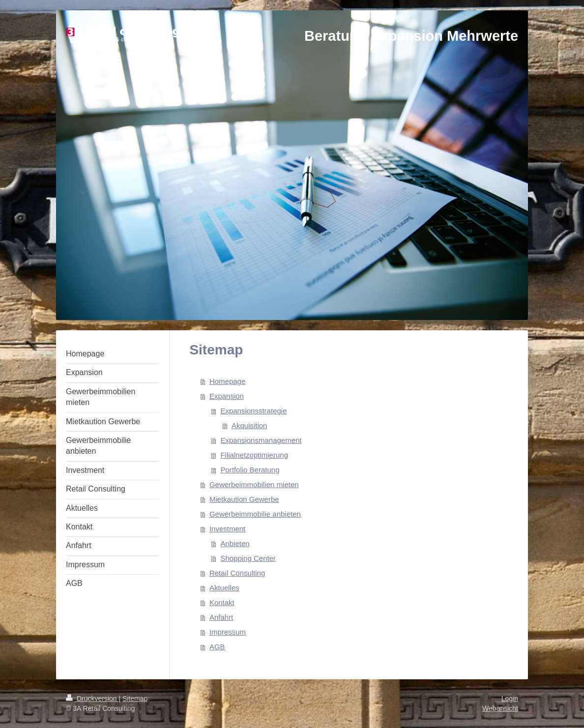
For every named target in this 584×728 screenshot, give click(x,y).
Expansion (227, 396)
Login (510, 699)
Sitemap (135, 699)
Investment (227, 529)
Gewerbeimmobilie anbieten (255, 514)
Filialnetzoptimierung (254, 455)
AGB (217, 647)
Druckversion (92, 699)
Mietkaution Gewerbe (244, 499)
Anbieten (235, 543)
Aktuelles (224, 588)
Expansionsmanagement (261, 440)
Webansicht (500, 708)
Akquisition (249, 425)
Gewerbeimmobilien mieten (254, 484)
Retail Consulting (237, 573)
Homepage (227, 381)
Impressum (228, 632)
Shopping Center (248, 558)
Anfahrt (221, 617)
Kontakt (222, 602)
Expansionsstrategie (253, 411)
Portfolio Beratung (250, 470)
